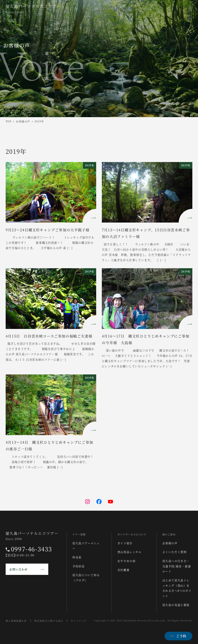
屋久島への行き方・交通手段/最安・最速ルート (177, 566)
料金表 (77, 557)
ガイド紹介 (125, 543)
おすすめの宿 (127, 561)
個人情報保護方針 (16, 621)
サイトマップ (79, 621)
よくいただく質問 (175, 552)
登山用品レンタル (129, 552)
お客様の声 (170, 543)
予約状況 (78, 566)
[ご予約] (178, 636)
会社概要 (123, 570)
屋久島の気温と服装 (176, 605)
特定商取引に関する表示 (49, 621)
